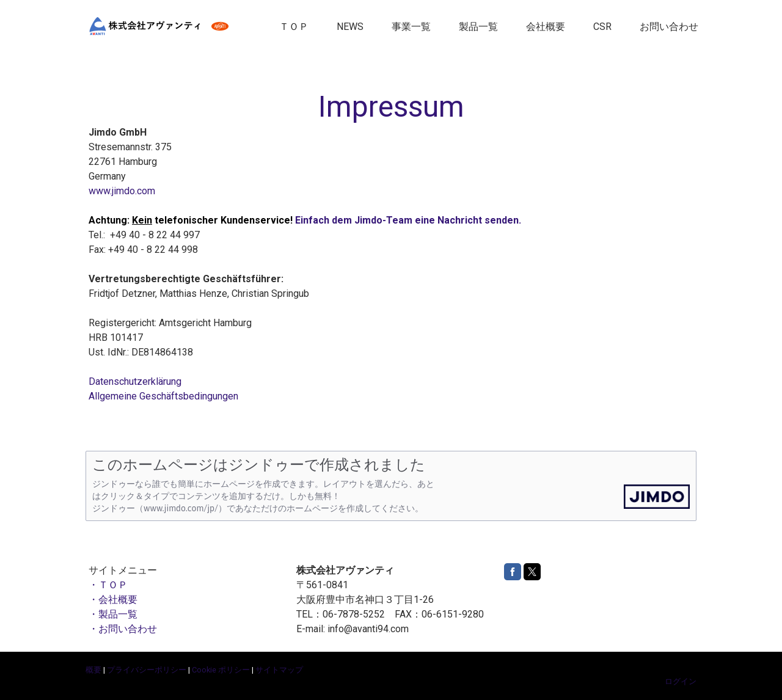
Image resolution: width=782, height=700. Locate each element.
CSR (602, 27)
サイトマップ (279, 670)
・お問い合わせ (123, 629)
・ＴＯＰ (108, 585)
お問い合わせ (669, 27)
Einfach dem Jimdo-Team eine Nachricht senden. (408, 220)
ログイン (681, 681)
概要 (93, 670)
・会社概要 (113, 600)
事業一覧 (411, 27)
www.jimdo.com (122, 191)
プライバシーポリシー (147, 670)
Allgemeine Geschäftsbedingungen (163, 396)
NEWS (350, 27)
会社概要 (546, 27)
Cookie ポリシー (221, 670)
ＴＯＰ (294, 27)
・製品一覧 (113, 614)
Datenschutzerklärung (135, 381)
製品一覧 (478, 27)
